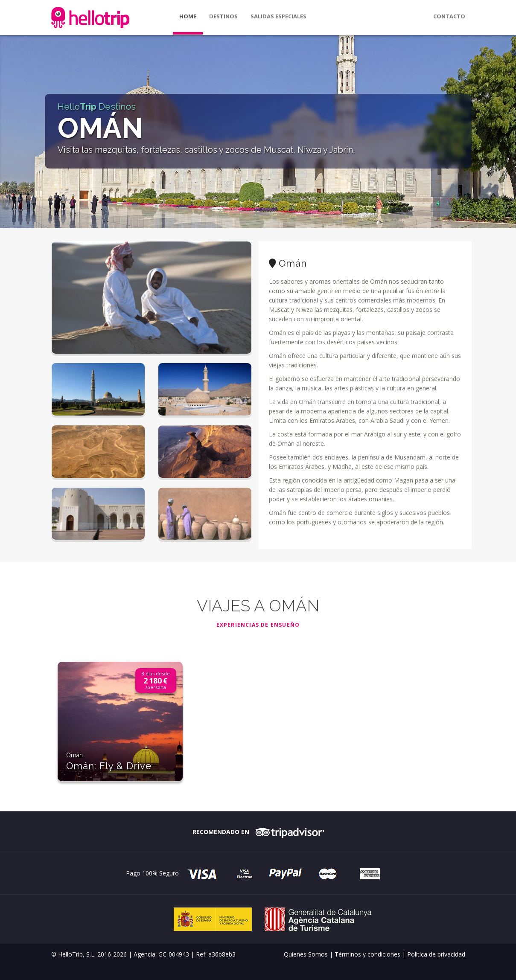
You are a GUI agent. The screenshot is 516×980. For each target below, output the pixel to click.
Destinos (223, 16)
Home (188, 16)
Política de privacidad (436, 954)
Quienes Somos (306, 954)
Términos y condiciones (367, 954)
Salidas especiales (278, 16)
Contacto (449, 16)
